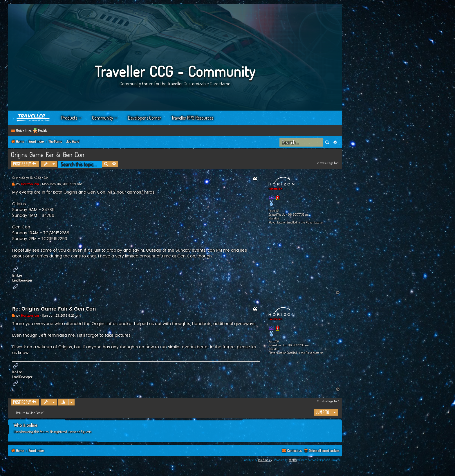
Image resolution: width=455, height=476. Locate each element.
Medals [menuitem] (43, 130)
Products (69, 118)
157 (277, 211)
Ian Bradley (265, 460)
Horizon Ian (275, 189)
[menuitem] (321, 451)
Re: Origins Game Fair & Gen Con (54, 309)
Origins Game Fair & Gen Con (47, 154)
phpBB (292, 460)
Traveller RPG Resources (192, 118)
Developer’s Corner (145, 118)
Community (103, 118)
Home (33, 118)
